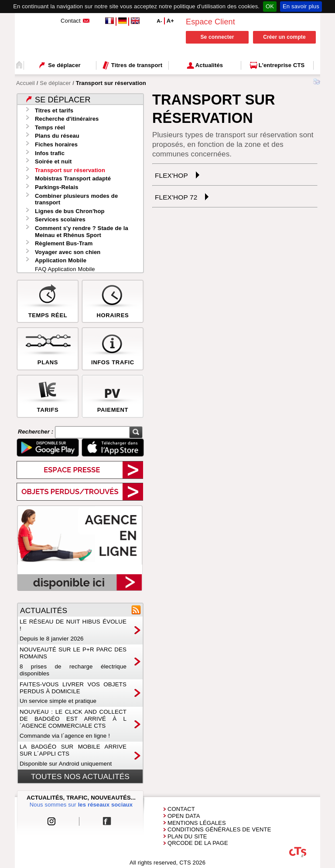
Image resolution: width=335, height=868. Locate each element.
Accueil (26, 83)
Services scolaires (60, 219)
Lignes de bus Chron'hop (70, 211)
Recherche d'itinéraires (67, 119)
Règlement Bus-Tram (64, 243)
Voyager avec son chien (68, 252)
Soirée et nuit (53, 161)
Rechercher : (36, 432)
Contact (181, 809)
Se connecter (217, 37)
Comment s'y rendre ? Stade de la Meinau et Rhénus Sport (82, 232)
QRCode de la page (198, 843)
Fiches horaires (56, 144)
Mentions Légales (197, 823)
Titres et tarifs (54, 110)
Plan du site (187, 836)
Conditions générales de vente (219, 829)
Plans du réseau (57, 136)
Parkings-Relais (57, 187)
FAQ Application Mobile (65, 269)
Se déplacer (55, 83)
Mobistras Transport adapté (73, 178)
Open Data (184, 816)
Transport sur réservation (70, 170)
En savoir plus (301, 6)
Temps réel (50, 127)
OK (270, 6)
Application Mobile (61, 260)
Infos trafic (50, 153)
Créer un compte (284, 37)
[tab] (235, 175)
